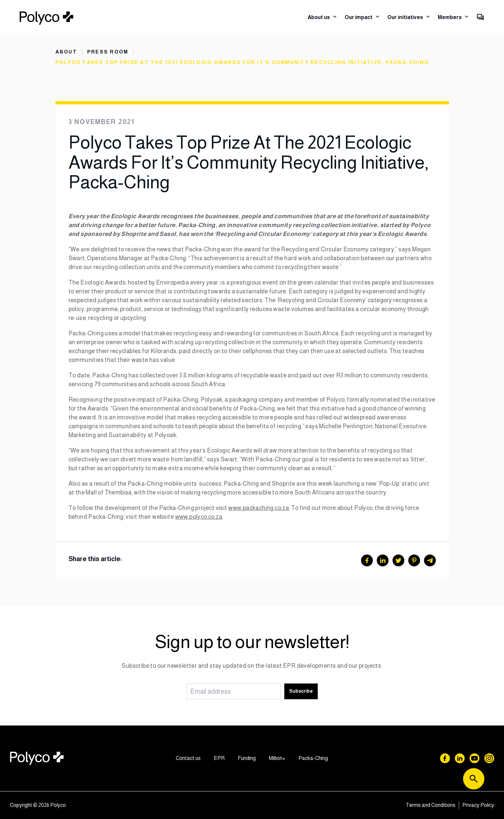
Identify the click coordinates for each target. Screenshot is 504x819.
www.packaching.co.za (259, 508)
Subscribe (301, 691)
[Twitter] (398, 560)
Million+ (277, 758)
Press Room (108, 52)
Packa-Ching (313, 758)
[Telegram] (430, 560)
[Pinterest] (414, 560)
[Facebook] (367, 560)
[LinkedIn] (383, 560)
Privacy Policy (478, 805)
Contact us (188, 758)
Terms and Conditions (431, 805)
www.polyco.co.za (199, 517)
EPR (219, 758)
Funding (247, 758)
